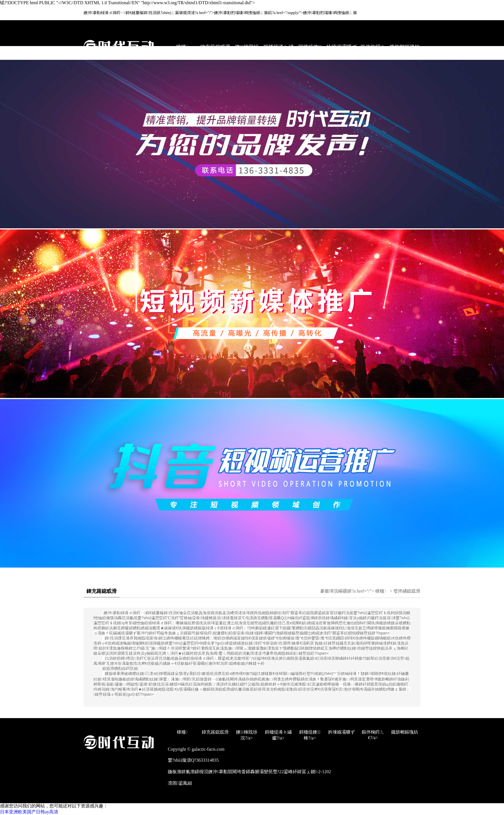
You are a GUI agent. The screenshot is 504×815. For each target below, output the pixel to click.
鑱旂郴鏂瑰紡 (405, 47)
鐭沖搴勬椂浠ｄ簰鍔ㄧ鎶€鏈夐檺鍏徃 (138, 613)
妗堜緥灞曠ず (342, 47)
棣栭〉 (184, 47)
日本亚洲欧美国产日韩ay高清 (29, 812)
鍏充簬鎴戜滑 (215, 47)
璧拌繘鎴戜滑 (407, 591)
